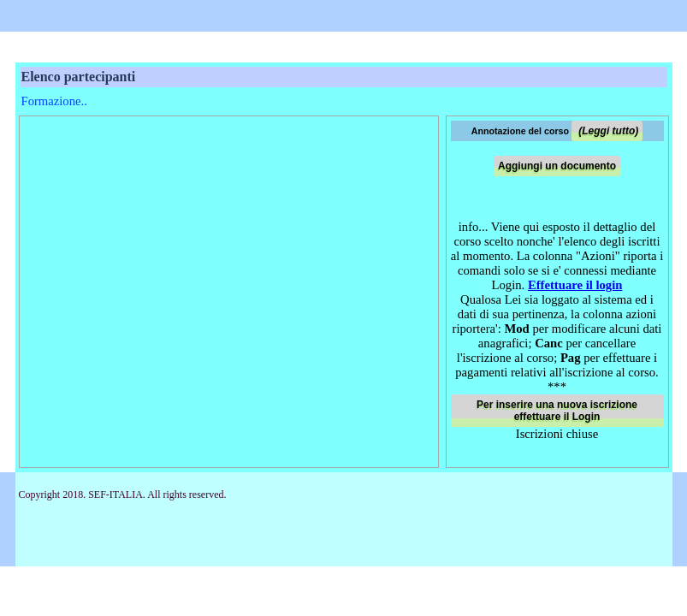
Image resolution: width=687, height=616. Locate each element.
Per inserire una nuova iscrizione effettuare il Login (557, 411)
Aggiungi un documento (557, 166)
